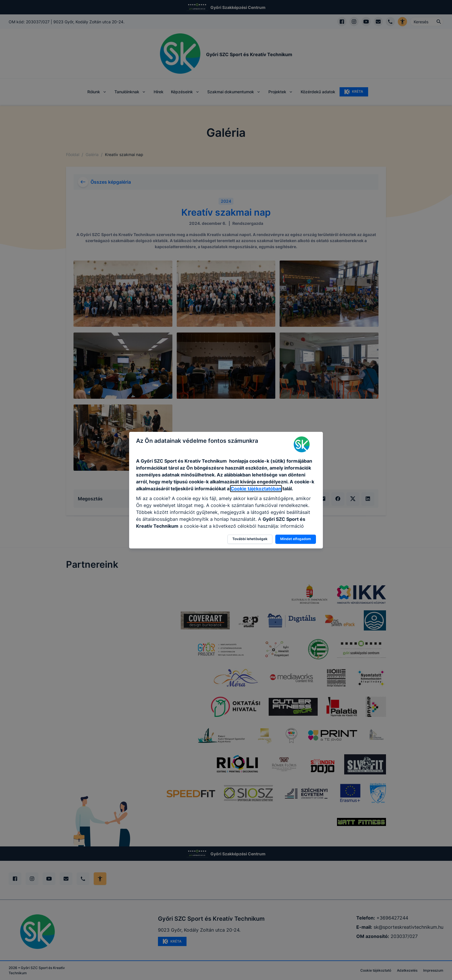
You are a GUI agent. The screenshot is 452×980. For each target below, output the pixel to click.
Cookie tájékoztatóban (256, 489)
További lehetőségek (250, 539)
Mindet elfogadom (296, 539)
